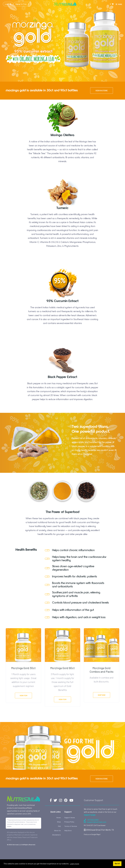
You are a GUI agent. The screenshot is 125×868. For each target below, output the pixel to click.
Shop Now (102, 695)
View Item (23, 695)
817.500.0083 (91, 820)
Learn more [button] (74, 864)
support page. (90, 815)
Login (8, 4)
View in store (102, 91)
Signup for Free (22, 4)
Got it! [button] (117, 864)
